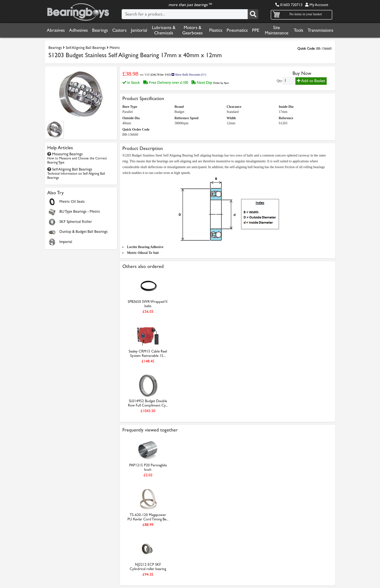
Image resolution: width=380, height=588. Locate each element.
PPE (256, 30)
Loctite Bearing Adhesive (145, 247)
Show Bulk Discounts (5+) (189, 75)
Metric (115, 48)
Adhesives (78, 30)
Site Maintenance (277, 30)
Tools (298, 30)
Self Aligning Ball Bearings (86, 48)
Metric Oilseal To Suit (143, 253)
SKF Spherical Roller (76, 222)
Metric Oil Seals (72, 201)
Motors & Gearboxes (192, 30)
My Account (317, 5)
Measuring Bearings (77, 158)
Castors (119, 30)
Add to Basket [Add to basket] (311, 81)
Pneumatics (237, 30)
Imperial (66, 242)
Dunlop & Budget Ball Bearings (83, 231)
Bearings (100, 30)
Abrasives (56, 30)
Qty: (280, 81)
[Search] (253, 14)
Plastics (216, 30)
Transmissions (320, 30)
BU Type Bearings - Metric (80, 211)
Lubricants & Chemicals (164, 30)
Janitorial (139, 30)
